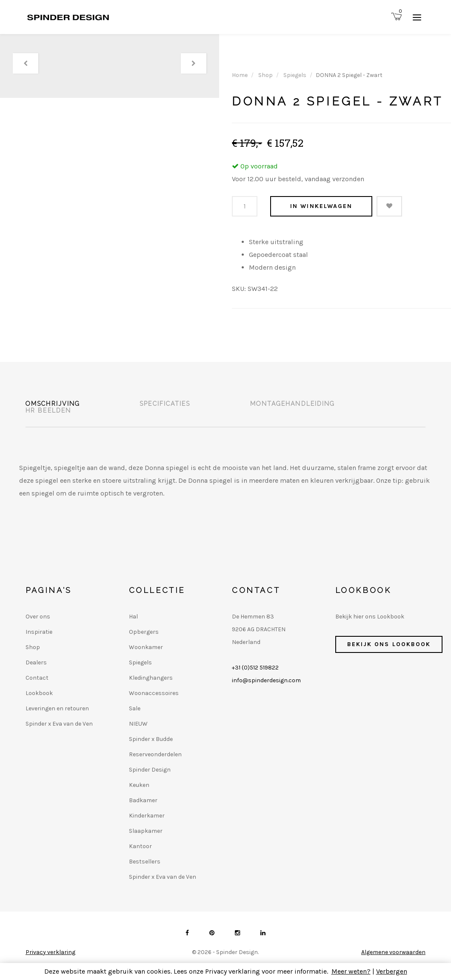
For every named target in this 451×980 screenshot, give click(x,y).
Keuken (139, 785)
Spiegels (295, 75)
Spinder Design (150, 770)
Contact (37, 678)
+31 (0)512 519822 (255, 668)
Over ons (38, 617)
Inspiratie (39, 632)
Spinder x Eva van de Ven (59, 724)
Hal (133, 617)
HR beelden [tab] (48, 410)
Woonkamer (146, 647)
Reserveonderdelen (155, 754)
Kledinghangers (151, 678)
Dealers (36, 662)
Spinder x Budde (151, 739)
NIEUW (138, 724)
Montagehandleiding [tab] (293, 404)
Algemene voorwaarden (393, 952)
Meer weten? (351, 971)
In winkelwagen (321, 206)
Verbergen (392, 971)
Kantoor (140, 846)
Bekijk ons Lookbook (389, 644)
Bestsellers (145, 862)
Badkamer (143, 800)
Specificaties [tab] (165, 404)
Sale (135, 708)
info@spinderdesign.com (266, 680)
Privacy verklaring (50, 952)
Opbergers (144, 632)
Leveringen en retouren (57, 708)
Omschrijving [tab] (53, 404)
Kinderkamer (147, 816)
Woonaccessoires (154, 693)
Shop (265, 75)
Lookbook (39, 693)
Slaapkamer (146, 831)
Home (240, 75)
